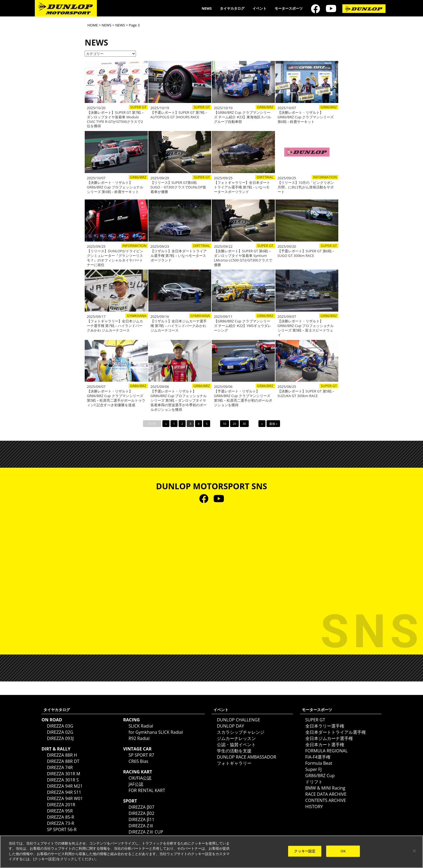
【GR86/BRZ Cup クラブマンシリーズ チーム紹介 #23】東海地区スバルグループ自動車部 (243, 117)
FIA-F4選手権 (318, 757)
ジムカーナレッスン (236, 738)
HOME (93, 25)
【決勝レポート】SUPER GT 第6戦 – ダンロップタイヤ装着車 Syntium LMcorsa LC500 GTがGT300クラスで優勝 (243, 258)
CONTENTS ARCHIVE (326, 800)
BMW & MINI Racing (325, 788)
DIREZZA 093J (60, 738)
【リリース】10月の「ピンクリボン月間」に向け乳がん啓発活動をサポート (306, 187)
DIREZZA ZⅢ (141, 826)
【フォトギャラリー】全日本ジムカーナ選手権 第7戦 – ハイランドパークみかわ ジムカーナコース (115, 326)
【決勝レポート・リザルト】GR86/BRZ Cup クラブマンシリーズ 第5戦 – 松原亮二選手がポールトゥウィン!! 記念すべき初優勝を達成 (116, 398)
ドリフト (314, 782)
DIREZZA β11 (141, 819)
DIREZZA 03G (60, 726)
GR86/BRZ (265, 107)
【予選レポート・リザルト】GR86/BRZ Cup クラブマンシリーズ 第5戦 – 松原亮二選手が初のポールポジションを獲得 (243, 398)
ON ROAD (52, 720)
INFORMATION (325, 177)
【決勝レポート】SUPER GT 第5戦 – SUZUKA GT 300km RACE (306, 394)
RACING (131, 720)
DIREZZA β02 (141, 813)
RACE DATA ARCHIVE (326, 794)
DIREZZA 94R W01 (65, 798)
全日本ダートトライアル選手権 (336, 732)
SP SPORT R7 (141, 755)
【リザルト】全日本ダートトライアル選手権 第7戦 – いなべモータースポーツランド (179, 256)
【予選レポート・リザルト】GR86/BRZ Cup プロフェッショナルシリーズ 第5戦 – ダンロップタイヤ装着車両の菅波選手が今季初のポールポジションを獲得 (179, 400)
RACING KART (137, 772)
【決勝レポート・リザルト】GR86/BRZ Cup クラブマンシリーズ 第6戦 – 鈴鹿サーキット (306, 117)
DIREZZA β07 (141, 807)
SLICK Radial (141, 726)
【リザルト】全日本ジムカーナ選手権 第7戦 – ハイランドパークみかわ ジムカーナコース (179, 326)
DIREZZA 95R (60, 811)
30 (244, 424)
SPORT (130, 801)
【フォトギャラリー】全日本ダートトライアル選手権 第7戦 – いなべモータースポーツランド (242, 187)
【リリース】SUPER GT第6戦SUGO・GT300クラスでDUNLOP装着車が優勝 (178, 187)
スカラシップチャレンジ (241, 732)
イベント (260, 8)
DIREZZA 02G (60, 732)
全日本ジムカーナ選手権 (329, 738)
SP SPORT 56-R (62, 829)
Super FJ (314, 769)
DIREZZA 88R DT (63, 761)
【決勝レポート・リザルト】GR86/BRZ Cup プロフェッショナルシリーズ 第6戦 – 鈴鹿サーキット (115, 187)
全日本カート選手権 (325, 745)
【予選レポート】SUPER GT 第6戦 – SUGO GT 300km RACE (306, 253)
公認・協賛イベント (236, 745)
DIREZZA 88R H (62, 755)
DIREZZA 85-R (61, 817)
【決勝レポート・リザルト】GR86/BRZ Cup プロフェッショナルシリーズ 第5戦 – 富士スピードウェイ (306, 328)
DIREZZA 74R (60, 767)
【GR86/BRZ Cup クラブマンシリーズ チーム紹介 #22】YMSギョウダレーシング (243, 326)
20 (235, 424)
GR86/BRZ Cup (320, 776)
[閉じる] (414, 851)
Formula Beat (319, 763)
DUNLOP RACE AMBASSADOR (247, 757)
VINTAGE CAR (137, 749)
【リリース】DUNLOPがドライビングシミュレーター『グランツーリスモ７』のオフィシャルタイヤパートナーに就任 (115, 258)
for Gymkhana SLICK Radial (156, 732)
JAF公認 (136, 784)
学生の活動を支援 (234, 751)
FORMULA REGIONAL (327, 751)
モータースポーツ (289, 8)
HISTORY (314, 807)
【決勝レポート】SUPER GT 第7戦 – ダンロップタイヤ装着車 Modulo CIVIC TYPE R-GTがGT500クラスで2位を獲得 (115, 119)
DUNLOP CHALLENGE (238, 720)
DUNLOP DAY (231, 726)
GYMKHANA (137, 316)
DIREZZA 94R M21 (65, 786)
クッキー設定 (305, 851)
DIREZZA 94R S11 (64, 792)
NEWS (207, 8)
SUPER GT (138, 107)
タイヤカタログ (232, 8)
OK (343, 851)
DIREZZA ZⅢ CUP (146, 832)
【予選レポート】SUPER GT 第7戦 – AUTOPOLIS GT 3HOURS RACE (179, 115)
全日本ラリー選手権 (325, 726)
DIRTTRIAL (265, 177)
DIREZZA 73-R (61, 823)
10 (225, 424)
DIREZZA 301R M (64, 774)
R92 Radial (139, 738)
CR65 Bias (138, 761)
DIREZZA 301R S (63, 780)
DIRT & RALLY (56, 749)
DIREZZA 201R (61, 805)
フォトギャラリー (234, 763)
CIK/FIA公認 (140, 778)
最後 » (273, 424)
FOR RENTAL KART (147, 790)
